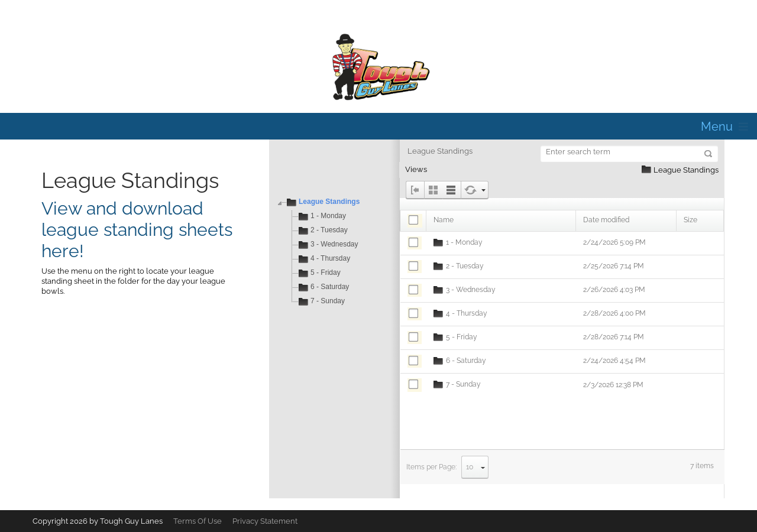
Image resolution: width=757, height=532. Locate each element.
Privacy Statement (265, 521)
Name (444, 220)
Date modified (606, 220)
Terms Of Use (198, 521)
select (483, 467)
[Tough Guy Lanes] (378, 67)
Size (690, 220)
